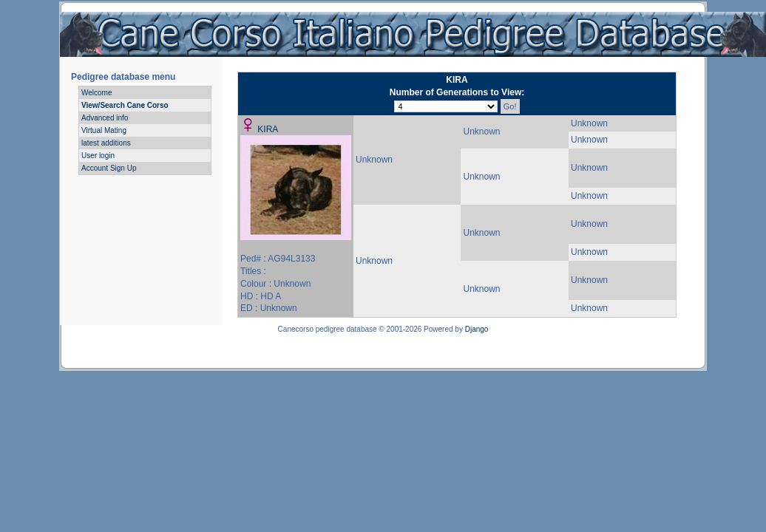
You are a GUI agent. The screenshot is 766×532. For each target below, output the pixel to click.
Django (477, 329)
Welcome (97, 93)
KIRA (268, 129)
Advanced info (105, 118)
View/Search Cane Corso (125, 105)
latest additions (106, 143)
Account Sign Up (109, 168)
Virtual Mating (104, 130)
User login (98, 156)
